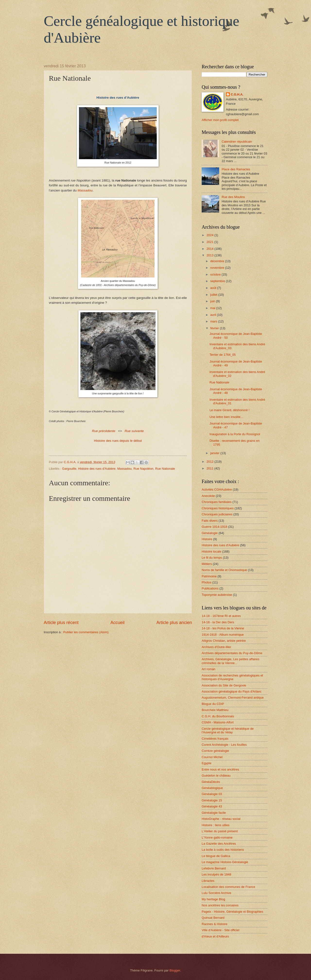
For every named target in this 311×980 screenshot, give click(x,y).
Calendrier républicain (237, 142)
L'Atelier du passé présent (220, 831)
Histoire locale (212, 551)
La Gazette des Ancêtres (219, 844)
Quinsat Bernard (213, 918)
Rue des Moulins (233, 197)
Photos (207, 582)
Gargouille (69, 469)
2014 (210, 249)
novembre (218, 268)
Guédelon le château (216, 776)
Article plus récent (61, 623)
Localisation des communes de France (228, 887)
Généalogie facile (214, 813)
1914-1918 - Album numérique (223, 635)
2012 (210, 462)
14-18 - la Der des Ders (218, 622)
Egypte (207, 763)
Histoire (207, 539)
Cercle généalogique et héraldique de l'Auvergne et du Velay (228, 730)
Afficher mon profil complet (220, 120)
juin (213, 301)
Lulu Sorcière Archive (216, 893)
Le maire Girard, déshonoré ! (229, 410)
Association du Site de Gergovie (224, 685)
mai (213, 308)
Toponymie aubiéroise (217, 595)
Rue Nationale (165, 469)
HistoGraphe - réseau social (221, 819)
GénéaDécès (211, 782)
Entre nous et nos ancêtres (220, 769)
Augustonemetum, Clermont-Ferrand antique (233, 698)
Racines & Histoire (215, 924)
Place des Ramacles (236, 169)
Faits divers (210, 521)
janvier (215, 453)
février (215, 328)
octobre (216, 274)
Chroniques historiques (218, 508)
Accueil (117, 623)
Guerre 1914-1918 (214, 527)
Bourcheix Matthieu (215, 710)
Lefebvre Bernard (214, 868)
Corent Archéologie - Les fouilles (224, 745)
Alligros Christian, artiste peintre (224, 641)
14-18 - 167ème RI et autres (221, 616)
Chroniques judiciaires (217, 514)
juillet (214, 295)
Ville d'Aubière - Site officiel (220, 930)
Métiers (207, 564)
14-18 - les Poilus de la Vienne (223, 628)
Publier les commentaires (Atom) (86, 632)
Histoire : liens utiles (216, 825)
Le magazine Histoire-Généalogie (225, 862)
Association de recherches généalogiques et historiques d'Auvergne (232, 677)
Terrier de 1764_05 (223, 355)
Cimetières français (215, 739)
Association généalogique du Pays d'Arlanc (232, 691)
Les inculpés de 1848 (216, 874)
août (214, 288)
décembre (218, 261)
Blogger (175, 970)
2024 (210, 235)
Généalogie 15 (212, 800)
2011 (210, 468)
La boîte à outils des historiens (223, 850)
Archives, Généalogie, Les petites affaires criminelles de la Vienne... (230, 661)
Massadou (125, 469)
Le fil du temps (212, 558)
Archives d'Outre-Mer (216, 647)
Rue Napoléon (143, 469)
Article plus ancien (174, 623)
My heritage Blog (213, 899)
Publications (210, 588)
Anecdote (208, 496)
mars (214, 321)
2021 (210, 242)
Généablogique (212, 788)
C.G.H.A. (237, 94)
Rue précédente (104, 431)
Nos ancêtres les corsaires (220, 905)
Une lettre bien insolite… (226, 417)
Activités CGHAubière (217, 490)
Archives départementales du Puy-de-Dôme (232, 653)
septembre (218, 281)
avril (213, 315)
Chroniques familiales (217, 502)
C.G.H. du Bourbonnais (218, 716)
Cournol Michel (212, 757)
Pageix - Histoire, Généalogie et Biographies (232, 912)
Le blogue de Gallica (216, 856)
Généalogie (210, 533)
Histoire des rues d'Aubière (97, 469)
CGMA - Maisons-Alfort (218, 722)
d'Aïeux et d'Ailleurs (215, 936)
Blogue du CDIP (213, 704)
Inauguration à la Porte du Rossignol (235, 434)
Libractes (208, 881)
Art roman (209, 669)
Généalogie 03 (212, 794)
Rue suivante (134, 431)
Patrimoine (209, 576)
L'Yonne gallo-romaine (217, 837)
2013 (210, 255)
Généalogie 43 (212, 806)
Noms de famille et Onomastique (224, 570)
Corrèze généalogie (215, 751)
